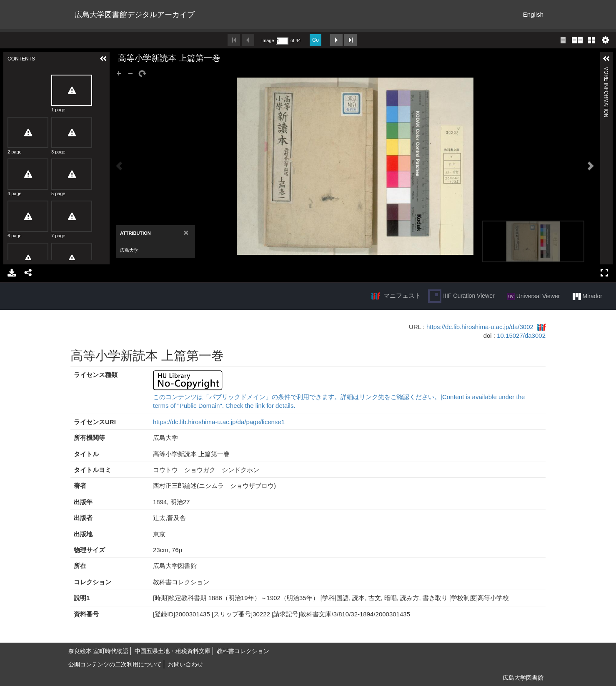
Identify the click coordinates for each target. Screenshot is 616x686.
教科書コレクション (243, 651)
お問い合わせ (185, 664)
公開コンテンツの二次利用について (115, 664)
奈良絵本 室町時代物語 (98, 651)
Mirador (587, 297)
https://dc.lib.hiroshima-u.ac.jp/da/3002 (480, 327)
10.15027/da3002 (521, 335)
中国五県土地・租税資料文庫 (173, 651)
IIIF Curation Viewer (461, 296)
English (533, 14)
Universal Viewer (534, 297)
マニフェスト (402, 295)
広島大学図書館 (523, 678)
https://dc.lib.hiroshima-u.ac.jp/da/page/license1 (219, 422)
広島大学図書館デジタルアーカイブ (135, 15)
